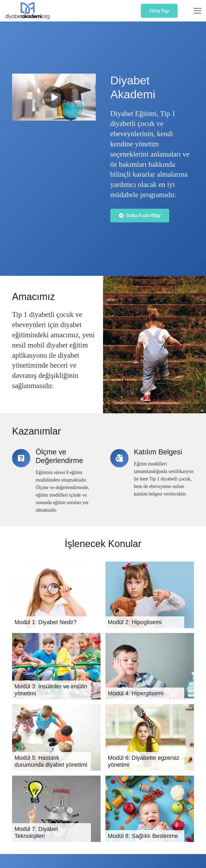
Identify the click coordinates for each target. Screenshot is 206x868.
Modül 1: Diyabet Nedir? (46, 622)
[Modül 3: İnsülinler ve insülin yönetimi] (56, 666)
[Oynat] (54, 97)
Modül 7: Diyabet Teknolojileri (36, 833)
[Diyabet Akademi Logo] (27, 11)
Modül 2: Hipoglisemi (135, 622)
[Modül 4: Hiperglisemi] (150, 666)
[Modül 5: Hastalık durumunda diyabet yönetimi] (56, 737)
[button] (198, 11)
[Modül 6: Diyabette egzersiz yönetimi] (150, 737)
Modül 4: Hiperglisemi (136, 694)
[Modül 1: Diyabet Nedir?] (56, 595)
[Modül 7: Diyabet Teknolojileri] (56, 809)
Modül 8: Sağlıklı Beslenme (143, 836)
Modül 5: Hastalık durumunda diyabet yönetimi (51, 761)
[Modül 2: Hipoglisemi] (150, 595)
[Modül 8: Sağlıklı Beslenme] (150, 809)
